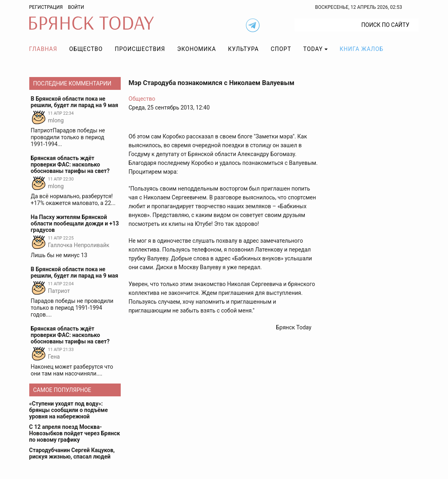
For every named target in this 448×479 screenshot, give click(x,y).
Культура (243, 49)
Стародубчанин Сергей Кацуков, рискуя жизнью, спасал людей (72, 453)
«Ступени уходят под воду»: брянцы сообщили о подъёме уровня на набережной (69, 410)
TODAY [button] (313, 49)
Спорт (281, 49)
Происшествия (140, 49)
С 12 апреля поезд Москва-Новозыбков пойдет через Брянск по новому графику (75, 433)
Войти (76, 7)
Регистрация (46, 7)
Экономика (197, 49)
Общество (86, 49)
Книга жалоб (362, 49)
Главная (43, 49)
